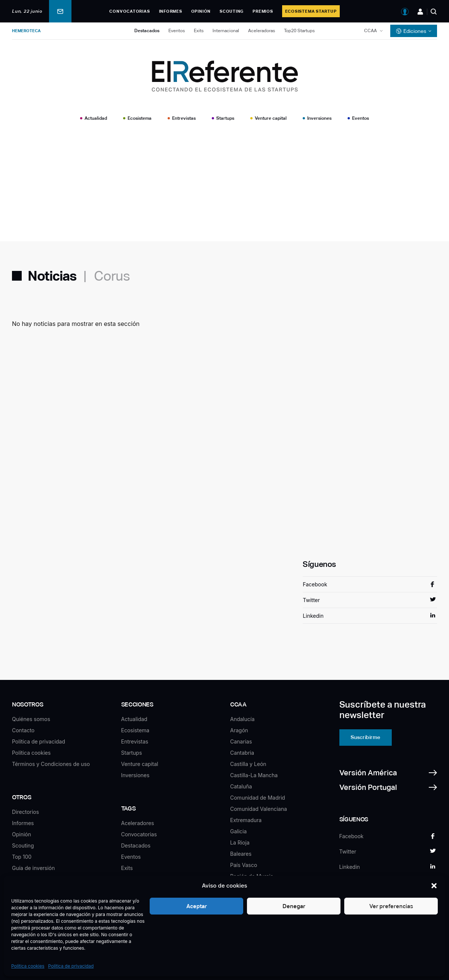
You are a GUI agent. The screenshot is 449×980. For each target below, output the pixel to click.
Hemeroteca (26, 31)
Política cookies (28, 966)
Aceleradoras (262, 31)
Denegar (294, 906)
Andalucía (242, 719)
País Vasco (244, 865)
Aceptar (197, 906)
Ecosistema (140, 118)
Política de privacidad (71, 966)
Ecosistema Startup (311, 11)
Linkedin (313, 616)
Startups (225, 118)
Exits (199, 31)
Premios (263, 11)
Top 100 (22, 857)
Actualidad (96, 118)
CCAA (370, 31)
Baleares (241, 854)
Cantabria (242, 753)
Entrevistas (184, 118)
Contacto (23, 730)
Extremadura (246, 820)
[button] (434, 886)
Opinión (201, 11)
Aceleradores (138, 823)
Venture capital (271, 118)
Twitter (311, 600)
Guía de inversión (33, 868)
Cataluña (241, 786)
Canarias (241, 741)
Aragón (239, 730)
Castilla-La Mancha (254, 775)
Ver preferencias (391, 906)
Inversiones (319, 118)
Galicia (238, 831)
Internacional (226, 31)
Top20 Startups (299, 31)
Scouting (232, 11)
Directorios (25, 812)
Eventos (177, 31)
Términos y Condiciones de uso (51, 764)
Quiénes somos (31, 719)
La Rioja (240, 842)
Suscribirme (365, 737)
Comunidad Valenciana (259, 809)
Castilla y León (248, 764)
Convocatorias (129, 11)
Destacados (147, 31)
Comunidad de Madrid (258, 798)
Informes (171, 11)
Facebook (315, 584)
